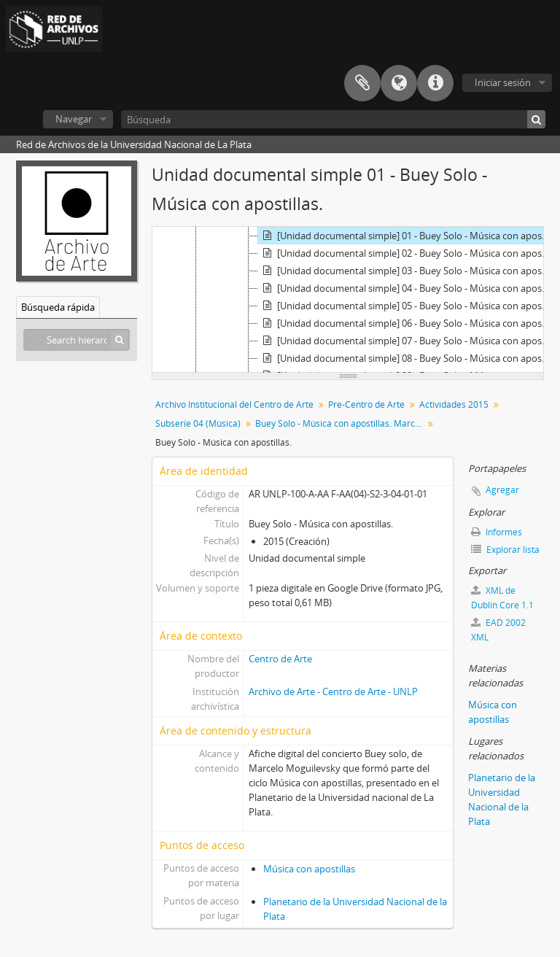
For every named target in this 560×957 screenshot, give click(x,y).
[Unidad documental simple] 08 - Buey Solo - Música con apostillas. (406, 358)
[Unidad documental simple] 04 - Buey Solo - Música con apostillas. (406, 288)
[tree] (348, 300)
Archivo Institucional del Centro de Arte (234, 404)
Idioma (399, 83)
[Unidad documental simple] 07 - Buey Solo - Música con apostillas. (406, 341)
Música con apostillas (309, 869)
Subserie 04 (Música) (198, 423)
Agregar (502, 490)
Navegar (74, 119)
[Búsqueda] (333, 119)
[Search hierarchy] (77, 340)
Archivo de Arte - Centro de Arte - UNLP (333, 691)
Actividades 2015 (454, 404)
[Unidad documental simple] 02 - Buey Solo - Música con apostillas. (406, 253)
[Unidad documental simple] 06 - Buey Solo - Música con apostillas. (406, 323)
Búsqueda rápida (58, 307)
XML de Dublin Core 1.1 (502, 598)
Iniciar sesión (503, 82)
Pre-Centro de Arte (366, 404)
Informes (497, 532)
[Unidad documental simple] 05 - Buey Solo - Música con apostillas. (406, 306)
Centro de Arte (280, 659)
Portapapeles (362, 83)
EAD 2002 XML (498, 630)
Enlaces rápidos (435, 83)
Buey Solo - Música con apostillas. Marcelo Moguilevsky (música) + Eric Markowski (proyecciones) (341, 423)
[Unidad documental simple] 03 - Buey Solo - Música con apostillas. (406, 271)
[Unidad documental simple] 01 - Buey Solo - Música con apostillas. (406, 236)
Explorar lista (505, 550)
